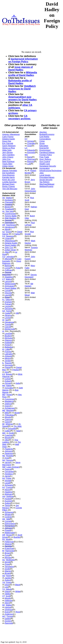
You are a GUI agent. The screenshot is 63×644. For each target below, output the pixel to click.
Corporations (45, 139)
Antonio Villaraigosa (11, 134)
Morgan (8, 557)
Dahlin (8, 619)
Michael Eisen (8, 184)
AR (4, 225)
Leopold (8, 333)
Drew (7, 297)
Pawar (8, 367)
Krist (7, 458)
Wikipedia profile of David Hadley (23, 74)
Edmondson (10, 524)
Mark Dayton (30, 242)
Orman (8, 383)
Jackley (8, 578)
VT (3, 596)
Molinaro (9, 494)
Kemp (9, 311)
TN (4, 582)
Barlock (8, 266)
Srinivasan (9, 286)
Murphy (8, 438)
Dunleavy (9, 200)
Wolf (8, 539)
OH (4, 496)
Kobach (8, 381)
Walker (9, 198)
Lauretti (8, 295)
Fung (7, 555)
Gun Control (45, 161)
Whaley (8, 514)
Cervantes (9, 471)
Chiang (8, 238)
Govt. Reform (45, 159)
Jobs (41, 173)
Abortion (43, 132)
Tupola (8, 324)
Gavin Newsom (9, 146)
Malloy (9, 279)
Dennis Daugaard (31, 276)
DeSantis (9, 309)
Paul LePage (30, 224)
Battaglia (9, 347)
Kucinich (9, 501)
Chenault (9, 202)
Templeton (9, 567)
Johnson (9, 451)
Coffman (9, 270)
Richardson (10, 526)
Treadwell (9, 209)
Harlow (8, 607)
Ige (7, 320)
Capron (8, 419)
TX (4, 589)
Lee (6, 587)
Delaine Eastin (9, 139)
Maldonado (10, 533)
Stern (7, 603)
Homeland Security (48, 166)
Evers (7, 612)
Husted (8, 499)
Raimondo (10, 551)
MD (4, 395)
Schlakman (10, 408)
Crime (42, 141)
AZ (4, 232)
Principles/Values (47, 177)
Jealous (8, 404)
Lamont (8, 281)
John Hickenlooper (30, 190)
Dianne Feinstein (10, 171)
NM (4, 467)
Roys (18, 612)
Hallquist (9, 600)
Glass (7, 591)
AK (4, 198)
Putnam (8, 304)
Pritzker (16, 370)
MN (4, 433)
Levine (8, 306)
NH (4, 460)
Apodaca (9, 474)
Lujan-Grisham (13, 467)
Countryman (10, 214)
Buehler (17, 537)
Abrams (8, 315)
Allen (7, 252)
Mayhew (10, 410)
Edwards (31, 150)
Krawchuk (9, 548)
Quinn (7, 406)
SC (4, 560)
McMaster (10, 560)
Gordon (8, 621)
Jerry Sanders (8, 155)
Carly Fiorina (8, 137)
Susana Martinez (31, 249)
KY (26, 139)
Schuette (12, 429)
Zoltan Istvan (8, 166)
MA (4, 386)
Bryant (8, 573)
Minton (8, 358)
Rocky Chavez (9, 186)
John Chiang (8, 157)
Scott (8, 596)
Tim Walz (18, 426)
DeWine (10, 496)
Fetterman (9, 542)
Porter (7, 345)
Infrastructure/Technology (50, 171)
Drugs (42, 143)
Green (9, 582)
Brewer (9, 374)
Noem (9, 576)
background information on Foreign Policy (23, 60)
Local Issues (45, 175)
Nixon (7, 490)
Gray (29, 146)
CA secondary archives (19, 117)
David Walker (11, 288)
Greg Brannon (8, 175)
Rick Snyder (29, 233)
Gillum (8, 300)
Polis (18, 268)
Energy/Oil (44, 148)
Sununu (10, 460)
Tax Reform (44, 182)
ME (4, 410)
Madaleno (9, 401)
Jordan (8, 361)
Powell (8, 530)
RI (3, 551)
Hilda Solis (7, 150)
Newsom (10, 236)
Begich (8, 207)
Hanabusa (9, 322)
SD (4, 576)
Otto (7, 440)
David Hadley (11, 245)
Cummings (10, 399)
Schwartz (9, 485)
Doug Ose (7, 141)
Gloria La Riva (8, 148)
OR (4, 535)
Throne (9, 616)
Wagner (8, 544)
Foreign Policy (46, 155)
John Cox (6, 159)
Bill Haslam (29, 285)
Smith (11, 433)
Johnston (10, 257)
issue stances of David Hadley (21, 68)
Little (7, 349)
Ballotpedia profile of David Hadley (20, 82)
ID (3, 349)
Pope (7, 564)
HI (3, 320)
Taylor (7, 505)
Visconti (8, 293)
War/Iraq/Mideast (47, 184)
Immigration (45, 168)
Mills (7, 413)
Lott (29, 164)
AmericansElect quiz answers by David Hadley (22, 98)
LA (26, 148)
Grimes (30, 141)
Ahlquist (8, 356)
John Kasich (30, 258)
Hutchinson (11, 225)
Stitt (8, 519)
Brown (9, 535)
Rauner (8, 363)
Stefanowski (10, 284)
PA (3, 539)
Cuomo (9, 487)
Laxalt (7, 483)
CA (4, 236)
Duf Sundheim (8, 173)
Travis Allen (7, 164)
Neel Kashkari (8, 161)
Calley (8, 431)
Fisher (9, 478)
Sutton (8, 503)
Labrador (9, 354)
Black (18, 585)
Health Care (45, 164)
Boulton (8, 336)
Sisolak (8, 481)
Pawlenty (9, 449)
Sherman (31, 159)
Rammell (9, 623)
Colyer (8, 379)
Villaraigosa (10, 241)
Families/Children (47, 152)
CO (4, 257)
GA (4, 311)
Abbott (9, 589)
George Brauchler (7, 274)
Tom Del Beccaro (10, 189)
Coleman (9, 435)
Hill (17, 313)
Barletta (8, 546)
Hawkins (9, 492)
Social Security (46, 180)
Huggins (8, 204)
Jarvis (7, 462)
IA (3, 331)
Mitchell (8, 259)
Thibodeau (9, 415)
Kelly (18, 383)
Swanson (9, 453)
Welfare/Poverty (46, 186)
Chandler (31, 143)
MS (26, 155)
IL (3, 363)
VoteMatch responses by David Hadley (22, 89)
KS (4, 374)
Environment (45, 150)
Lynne (7, 268)
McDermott (10, 329)
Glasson (8, 340)
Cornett (8, 521)
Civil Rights (44, 137)
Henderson (10, 227)
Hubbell (8, 343)
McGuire (9, 338)
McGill (8, 562)
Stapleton (9, 277)
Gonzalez (9, 388)
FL (3, 300)
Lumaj (7, 290)
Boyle (17, 413)
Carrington (9, 223)
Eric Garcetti (8, 143)
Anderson (9, 614)
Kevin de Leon (9, 180)
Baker (9, 386)
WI (3, 605)
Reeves (31, 161)
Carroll (8, 327)
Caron (7, 422)
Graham (8, 302)
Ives (7, 372)
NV (4, 478)
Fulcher (8, 352)
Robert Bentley (30, 172)
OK (4, 519)
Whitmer (9, 424)
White (18, 591)
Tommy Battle (11, 216)
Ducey (9, 232)
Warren (8, 571)
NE (4, 456)
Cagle (7, 313)
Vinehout (9, 610)
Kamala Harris (8, 177)
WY (4, 616)
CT (3, 279)
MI (3, 424)
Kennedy (9, 365)
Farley (17, 234)
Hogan (9, 395)
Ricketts (10, 456)
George (8, 220)
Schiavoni (9, 512)
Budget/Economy (47, 134)
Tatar (18, 431)
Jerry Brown (7, 152)
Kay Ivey (10, 211)
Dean (7, 585)
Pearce (8, 469)
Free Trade (44, 157)
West (7, 229)
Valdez (8, 594)
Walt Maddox (10, 218)
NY (4, 487)
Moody (8, 417)
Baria (29, 157)
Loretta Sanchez (9, 182)
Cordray (8, 517)
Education (44, 146)
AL (3, 211)
